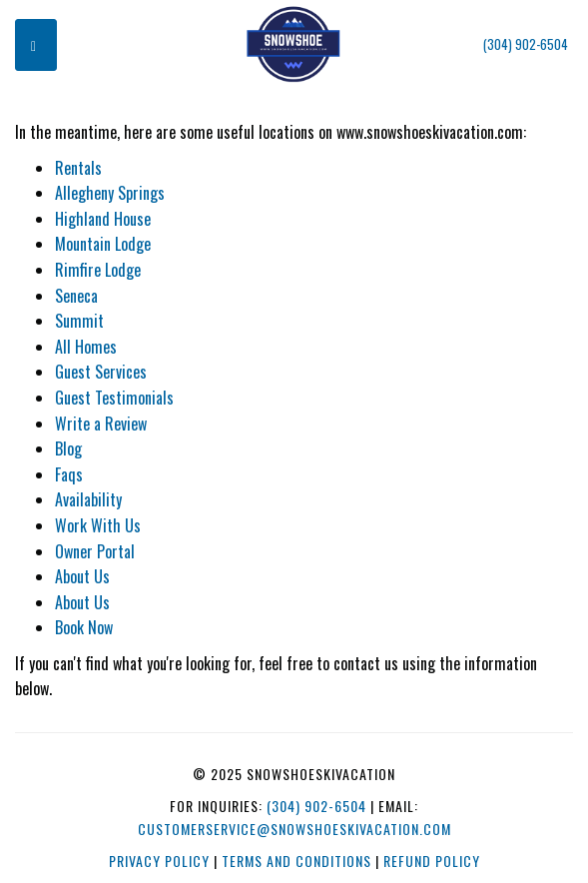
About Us (82, 576)
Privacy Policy (159, 861)
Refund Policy (432, 861)
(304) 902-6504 (526, 44)
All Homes (86, 347)
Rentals (78, 168)
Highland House (103, 219)
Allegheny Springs (110, 193)
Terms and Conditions (296, 861)
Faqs (69, 474)
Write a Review (101, 424)
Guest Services (101, 372)
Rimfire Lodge (98, 270)
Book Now (84, 627)
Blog (68, 448)
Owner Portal (95, 551)
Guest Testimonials (114, 398)
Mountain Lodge (103, 244)
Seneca (76, 296)
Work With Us (98, 525)
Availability (88, 499)
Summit (79, 321)
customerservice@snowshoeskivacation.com (294, 829)
